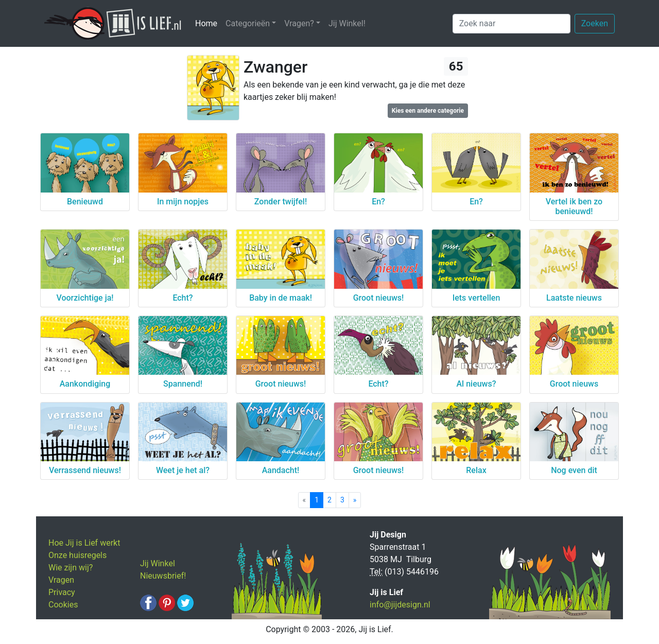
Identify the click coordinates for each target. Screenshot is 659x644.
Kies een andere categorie (428, 111)
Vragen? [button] (299, 23)
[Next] (355, 500)
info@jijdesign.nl (400, 605)
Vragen (61, 580)
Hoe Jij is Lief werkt (84, 543)
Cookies (63, 605)
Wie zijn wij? (71, 568)
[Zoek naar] (511, 24)
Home (208, 23)
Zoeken (595, 23)
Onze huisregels (77, 555)
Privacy (62, 592)
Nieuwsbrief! (163, 576)
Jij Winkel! (347, 23)
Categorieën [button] (248, 23)
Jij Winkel (158, 563)
